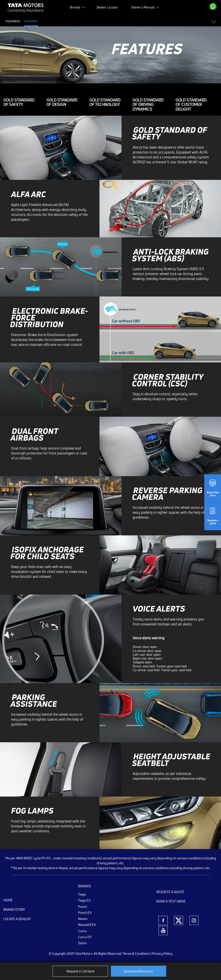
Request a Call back (80, 971)
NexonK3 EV (87, 925)
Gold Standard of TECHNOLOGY (105, 103)
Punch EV (85, 913)
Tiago (82, 894)
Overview (13, 21)
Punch (83, 906)
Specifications (66, 21)
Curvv (82, 931)
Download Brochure (138, 971)
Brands (75, 7)
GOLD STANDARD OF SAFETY (19, 103)
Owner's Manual (143, 7)
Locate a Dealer (17, 919)
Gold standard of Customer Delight (191, 105)
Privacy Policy (162, 954)
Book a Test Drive (171, 901)
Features (31, 21)
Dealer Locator (107, 7)
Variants (121, 21)
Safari (82, 943)
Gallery (87, 21)
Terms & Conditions (136, 954)
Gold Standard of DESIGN (62, 103)
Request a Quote (170, 892)
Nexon (83, 919)
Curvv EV (85, 937)
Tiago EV (84, 900)
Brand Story (14, 910)
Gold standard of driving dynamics (148, 105)
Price (46, 21)
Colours (103, 21)
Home (8, 900)
